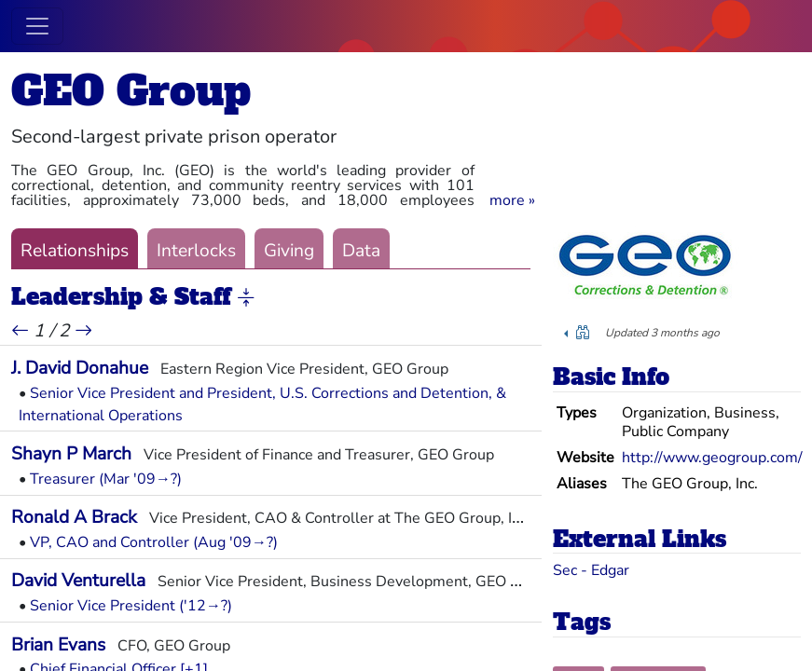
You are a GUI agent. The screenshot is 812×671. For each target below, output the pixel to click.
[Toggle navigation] (37, 26)
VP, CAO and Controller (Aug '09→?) (154, 542)
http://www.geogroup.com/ (712, 458)
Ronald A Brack (74, 517)
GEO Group (131, 91)
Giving (289, 251)
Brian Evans (58, 645)
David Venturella (78, 581)
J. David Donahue (80, 368)
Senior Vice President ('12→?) (131, 606)
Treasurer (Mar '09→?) (106, 479)
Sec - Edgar (591, 570)
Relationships (75, 251)
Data (361, 251)
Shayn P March (71, 454)
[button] (512, 200)
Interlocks (196, 251)
